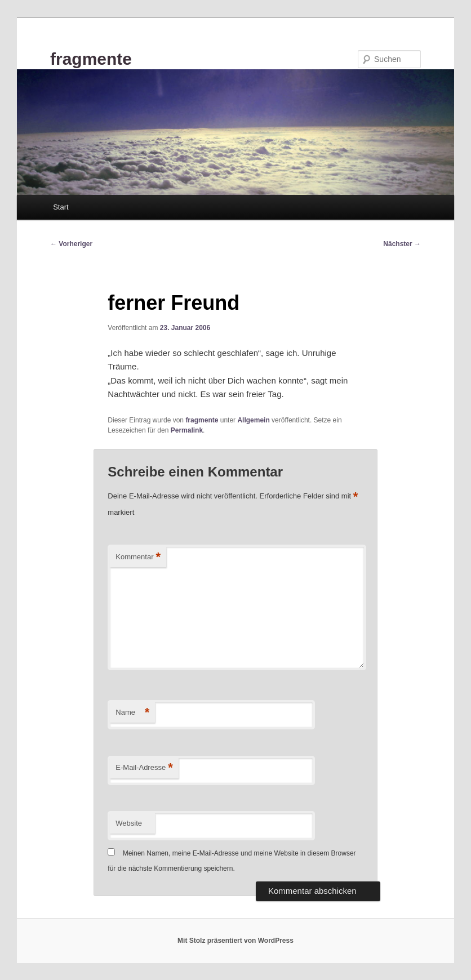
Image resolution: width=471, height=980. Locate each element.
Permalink (187, 430)
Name (132, 713)
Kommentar (138, 557)
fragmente (91, 59)
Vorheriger (71, 244)
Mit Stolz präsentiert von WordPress (235, 941)
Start (61, 207)
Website (129, 823)
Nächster (402, 244)
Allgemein (253, 420)
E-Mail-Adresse (144, 768)
